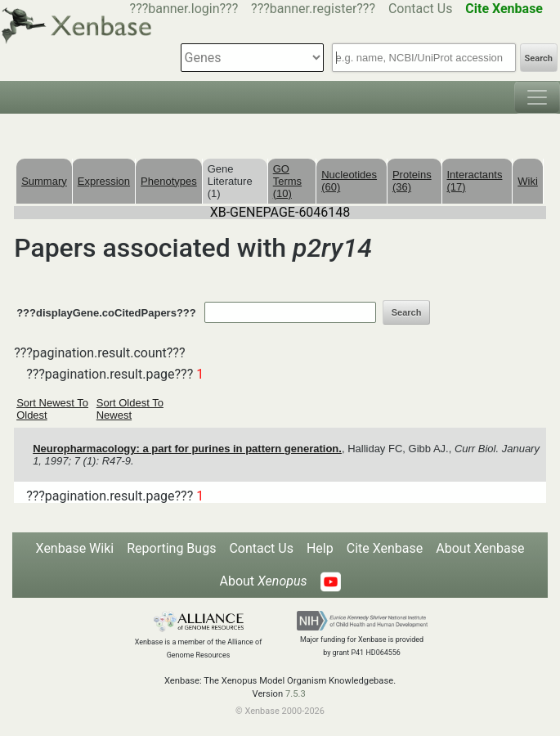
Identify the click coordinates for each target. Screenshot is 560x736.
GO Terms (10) (287, 181)
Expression (104, 181)
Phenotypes (169, 181)
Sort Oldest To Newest (130, 409)
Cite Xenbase (385, 548)
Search (539, 58)
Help (320, 548)
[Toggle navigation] (537, 97)
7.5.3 (296, 694)
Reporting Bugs (171, 548)
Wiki (528, 181)
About (263, 581)
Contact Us (421, 9)
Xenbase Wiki (75, 548)
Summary (44, 181)
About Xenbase (480, 548)
